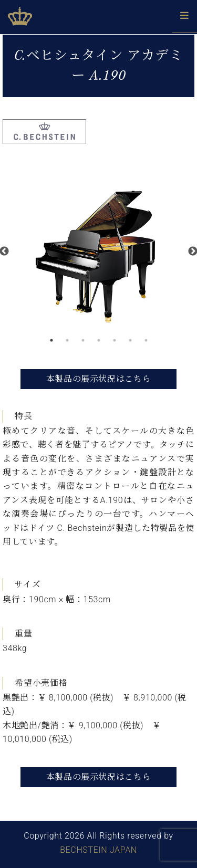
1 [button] (51, 340)
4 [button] (99, 340)
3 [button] (83, 340)
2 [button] (67, 340)
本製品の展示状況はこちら (99, 379)
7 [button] (146, 340)
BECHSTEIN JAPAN (98, 850)
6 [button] (130, 340)
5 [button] (115, 340)
